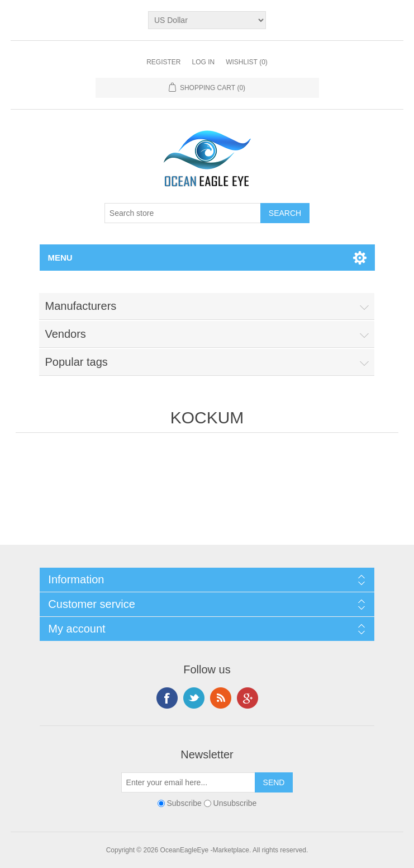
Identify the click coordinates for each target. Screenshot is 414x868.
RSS (221, 698)
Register (163, 62)
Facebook (167, 698)
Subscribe (184, 803)
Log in (203, 62)
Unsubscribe (235, 803)
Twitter (194, 698)
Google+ (248, 698)
